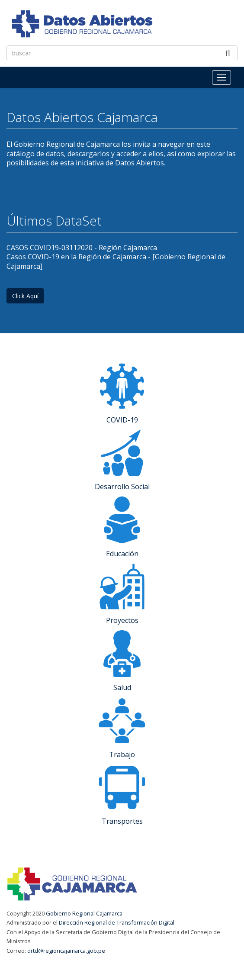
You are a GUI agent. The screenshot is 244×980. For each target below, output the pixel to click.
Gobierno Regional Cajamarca (84, 913)
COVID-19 (122, 420)
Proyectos (122, 620)
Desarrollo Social (122, 487)
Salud (122, 687)
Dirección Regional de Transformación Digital (117, 922)
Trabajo (122, 754)
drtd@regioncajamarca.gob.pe (66, 951)
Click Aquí (25, 296)
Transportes (122, 821)
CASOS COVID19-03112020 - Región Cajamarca (82, 248)
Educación (122, 554)
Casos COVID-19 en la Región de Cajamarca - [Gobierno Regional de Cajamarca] (116, 261)
